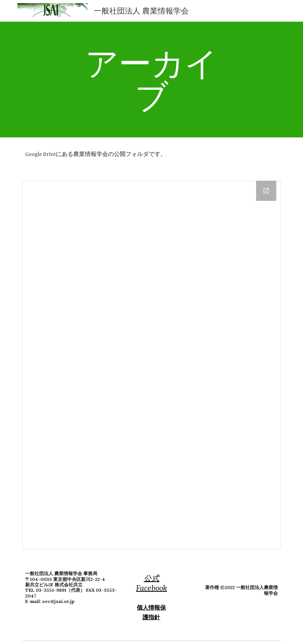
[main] (151, 80)
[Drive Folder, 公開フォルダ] (152, 365)
